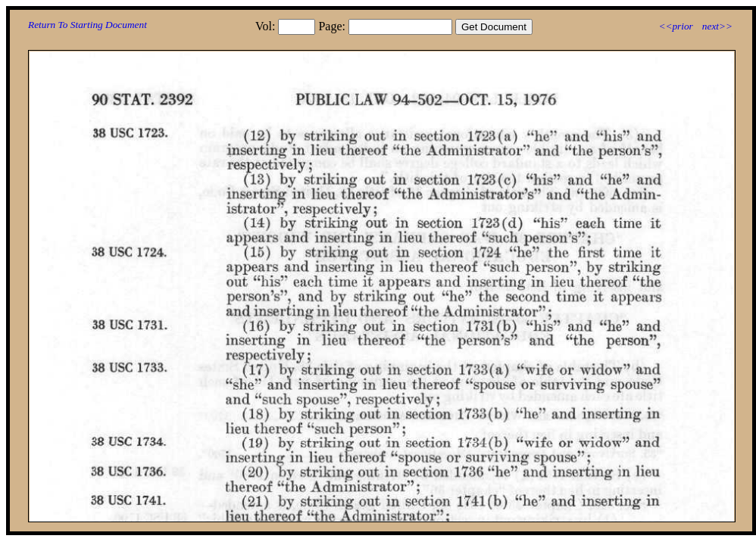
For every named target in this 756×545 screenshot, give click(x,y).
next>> (717, 26)
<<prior (675, 26)
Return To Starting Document (87, 25)
